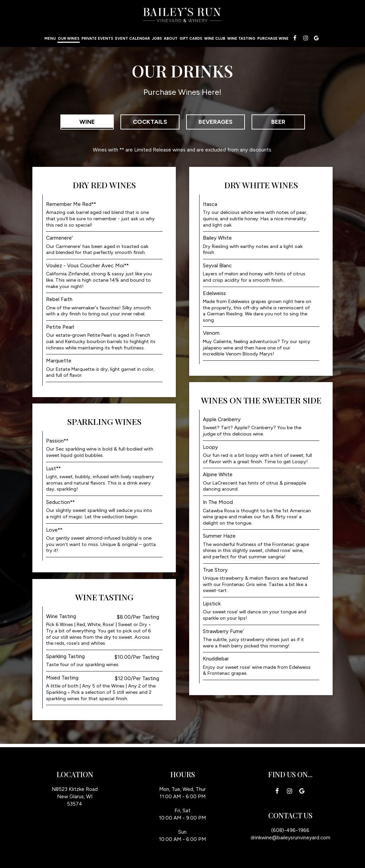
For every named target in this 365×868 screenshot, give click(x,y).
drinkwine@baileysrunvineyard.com (290, 837)
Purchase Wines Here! (182, 92)
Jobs (157, 38)
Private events (97, 38)
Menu (50, 38)
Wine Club (215, 38)
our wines (69, 38)
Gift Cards (191, 38)
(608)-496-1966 (290, 830)
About (171, 38)
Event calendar (132, 38)
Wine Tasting (241, 38)
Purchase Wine (273, 38)
